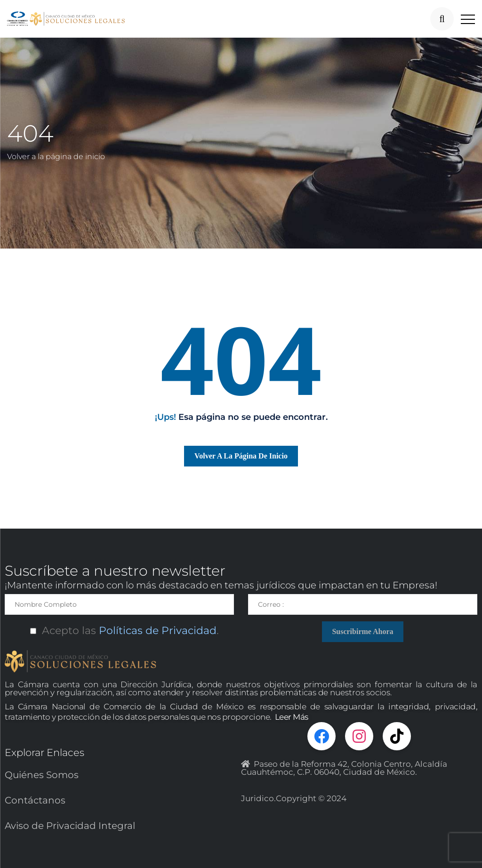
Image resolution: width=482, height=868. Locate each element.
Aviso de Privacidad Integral (70, 826)
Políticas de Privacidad (156, 631)
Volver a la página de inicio (56, 157)
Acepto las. (119, 631)
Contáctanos (35, 800)
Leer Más (292, 717)
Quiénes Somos (42, 775)
